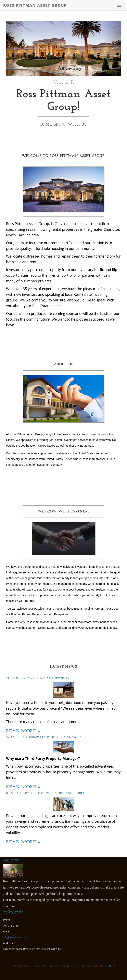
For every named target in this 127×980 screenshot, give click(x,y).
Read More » (23, 731)
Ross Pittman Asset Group (35, 5)
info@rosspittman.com (15, 938)
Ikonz (111, 966)
